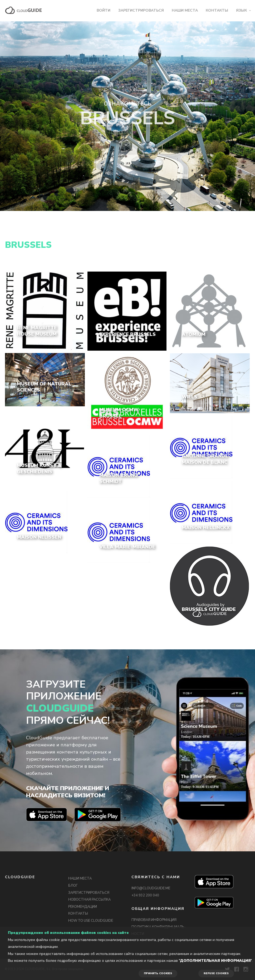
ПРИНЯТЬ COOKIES (158, 973)
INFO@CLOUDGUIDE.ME (151, 888)
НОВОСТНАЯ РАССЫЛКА (89, 900)
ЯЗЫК (241, 10)
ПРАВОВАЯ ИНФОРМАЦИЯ (154, 920)
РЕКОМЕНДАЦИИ (83, 907)
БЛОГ (73, 886)
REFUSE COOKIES (216, 973)
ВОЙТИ (104, 10)
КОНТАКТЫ (217, 10)
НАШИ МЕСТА (185, 10)
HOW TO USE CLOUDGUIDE (91, 921)
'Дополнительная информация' (215, 961)
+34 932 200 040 (145, 895)
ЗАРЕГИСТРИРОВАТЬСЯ (141, 10)
